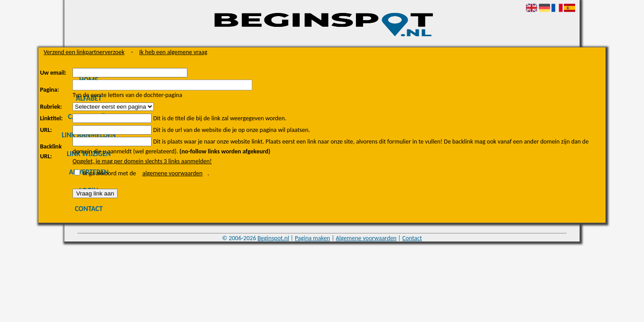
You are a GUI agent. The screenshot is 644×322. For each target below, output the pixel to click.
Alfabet (89, 98)
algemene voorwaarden (172, 173)
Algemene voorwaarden (366, 238)
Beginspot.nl (273, 238)
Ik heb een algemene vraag (173, 52)
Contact (89, 209)
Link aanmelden (89, 135)
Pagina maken (312, 238)
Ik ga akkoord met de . (146, 173)
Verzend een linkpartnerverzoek (84, 52)
